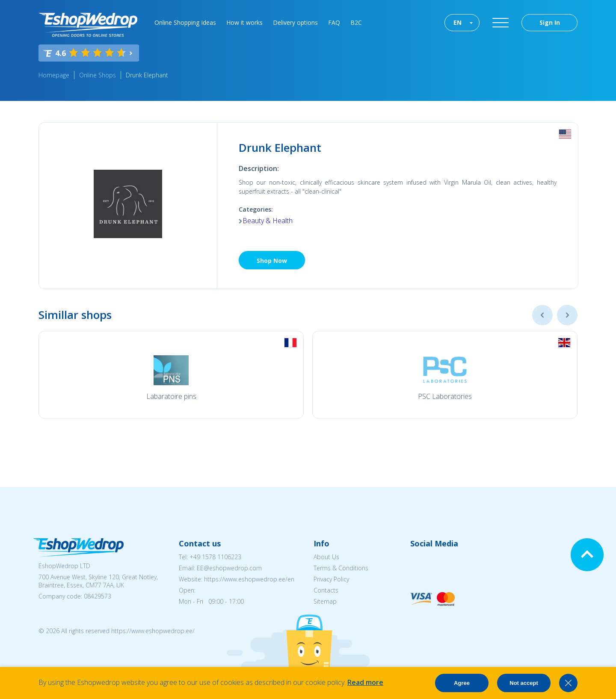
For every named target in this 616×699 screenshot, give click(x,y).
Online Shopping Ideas (185, 22)
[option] (171, 375)
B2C (356, 22)
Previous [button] (542, 315)
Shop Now (272, 261)
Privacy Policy (331, 579)
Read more (365, 682)
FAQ (334, 22)
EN (458, 22)
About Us (326, 557)
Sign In (550, 22)
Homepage (54, 75)
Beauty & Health (268, 221)
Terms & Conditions (341, 568)
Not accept (524, 683)
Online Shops (98, 75)
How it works (244, 22)
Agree (462, 683)
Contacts (326, 590)
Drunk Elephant (147, 75)
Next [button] (567, 315)
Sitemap (325, 601)
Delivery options (295, 22)
